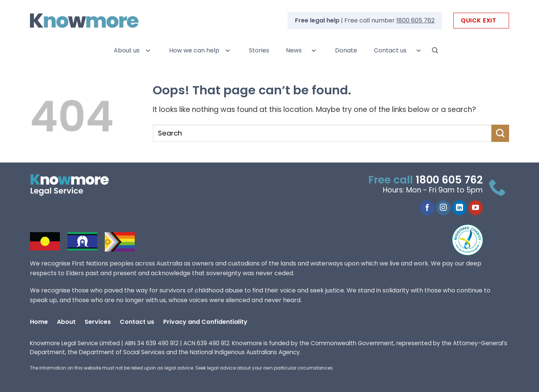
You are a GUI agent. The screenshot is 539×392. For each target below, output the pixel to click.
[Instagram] (443, 208)
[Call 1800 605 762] (497, 189)
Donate (346, 50)
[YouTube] (476, 208)
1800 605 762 (415, 20)
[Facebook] (427, 208)
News (294, 50)
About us (127, 50)
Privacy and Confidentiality (205, 322)
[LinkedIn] (459, 208)
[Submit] (500, 133)
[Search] (435, 50)
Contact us (390, 50)
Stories (259, 50)
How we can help (194, 50)
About (66, 322)
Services (98, 322)
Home (39, 322)
